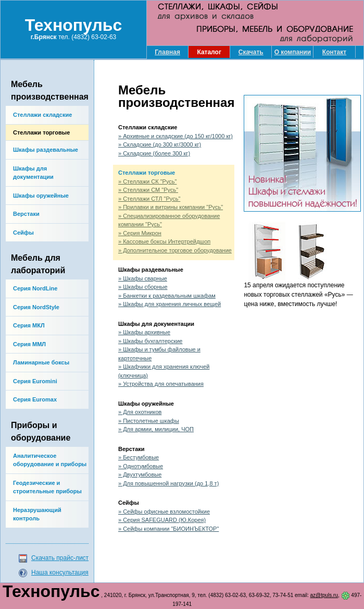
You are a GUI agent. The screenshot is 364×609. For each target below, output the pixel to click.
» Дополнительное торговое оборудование (175, 250)
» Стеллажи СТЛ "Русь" (149, 199)
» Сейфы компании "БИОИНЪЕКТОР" (168, 529)
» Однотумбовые (141, 466)
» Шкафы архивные (144, 332)
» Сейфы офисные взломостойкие (164, 511)
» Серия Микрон (140, 233)
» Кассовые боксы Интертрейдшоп (164, 241)
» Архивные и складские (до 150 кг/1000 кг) (175, 136)
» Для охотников (140, 412)
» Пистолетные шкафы (149, 421)
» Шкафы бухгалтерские (150, 341)
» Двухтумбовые (140, 474)
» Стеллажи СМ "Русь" (148, 190)
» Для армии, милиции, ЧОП (156, 429)
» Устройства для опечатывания (161, 384)
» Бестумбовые (139, 457)
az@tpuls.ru (324, 595)
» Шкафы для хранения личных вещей (170, 304)
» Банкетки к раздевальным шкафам (167, 296)
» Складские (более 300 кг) (154, 153)
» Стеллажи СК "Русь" (147, 181)
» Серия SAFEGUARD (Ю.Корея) (162, 520)
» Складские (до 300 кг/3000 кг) (160, 144)
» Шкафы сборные (143, 287)
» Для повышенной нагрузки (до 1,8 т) (168, 483)
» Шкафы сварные (143, 278)
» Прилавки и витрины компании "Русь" (171, 207)
